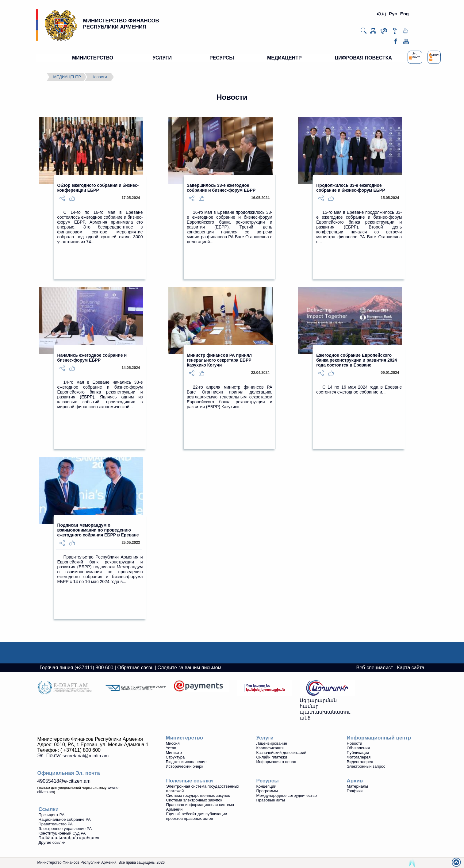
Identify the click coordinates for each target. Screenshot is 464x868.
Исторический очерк (185, 766)
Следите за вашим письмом (189, 668)
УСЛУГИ (162, 58)
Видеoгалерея (360, 762)
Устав (171, 748)
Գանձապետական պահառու (69, 838)
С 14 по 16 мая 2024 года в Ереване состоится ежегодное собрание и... (359, 390)
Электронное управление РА (65, 829)
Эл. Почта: (73, 756)
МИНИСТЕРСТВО (93, 58)
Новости (99, 77)
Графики (355, 791)
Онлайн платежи (272, 757)
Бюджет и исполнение (186, 762)
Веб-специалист (374, 668)
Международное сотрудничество (287, 795)
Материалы (358, 786)
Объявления (358, 748)
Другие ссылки (52, 842)
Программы (267, 791)
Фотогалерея (359, 757)
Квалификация (270, 748)
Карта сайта (411, 668)
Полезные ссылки (190, 781)
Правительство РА (56, 824)
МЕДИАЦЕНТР (284, 58)
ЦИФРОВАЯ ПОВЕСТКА (363, 58)
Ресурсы (268, 781)
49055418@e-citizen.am (64, 781)
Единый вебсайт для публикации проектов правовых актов (197, 816)
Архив (355, 781)
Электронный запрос (366, 766)
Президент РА (52, 815)
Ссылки (49, 809)
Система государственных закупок (198, 795)
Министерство (184, 738)
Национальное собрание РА (65, 819)
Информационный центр (379, 738)
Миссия (173, 743)
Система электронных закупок (194, 800)
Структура (175, 757)
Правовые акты (271, 800)
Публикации (358, 753)
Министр (174, 753)
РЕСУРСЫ (222, 58)
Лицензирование (272, 743)
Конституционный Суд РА (62, 833)
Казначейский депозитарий (281, 753)
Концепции (267, 786)
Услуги (265, 738)
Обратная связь (136, 668)
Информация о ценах (276, 762)
